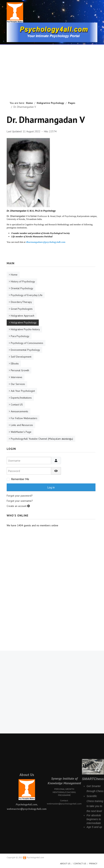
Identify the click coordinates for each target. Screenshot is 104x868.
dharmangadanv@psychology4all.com (46, 242)
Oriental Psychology (22, 288)
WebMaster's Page (21, 432)
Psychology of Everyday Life (27, 295)
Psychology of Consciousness (27, 343)
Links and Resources (22, 425)
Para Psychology (20, 336)
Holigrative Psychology (24, 322)
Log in (51, 487)
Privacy (93, 863)
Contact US (17, 405)
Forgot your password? (20, 496)
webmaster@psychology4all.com (64, 804)
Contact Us (80, 863)
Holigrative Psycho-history (25, 329)
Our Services (18, 384)
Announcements (19, 411)
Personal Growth (20, 370)
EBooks (15, 363)
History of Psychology (23, 281)
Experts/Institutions (21, 398)
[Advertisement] (52, 67)
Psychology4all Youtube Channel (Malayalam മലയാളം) (42, 439)
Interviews (16, 377)
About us (65, 863)
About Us (27, 775)
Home (14, 275)
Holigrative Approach (23, 316)
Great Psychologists (22, 309)
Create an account (18, 506)
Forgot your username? (20, 501)
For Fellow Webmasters (24, 418)
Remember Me (20, 479)
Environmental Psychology (25, 350)
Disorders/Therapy (21, 302)
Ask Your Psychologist (23, 391)
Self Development (21, 357)
